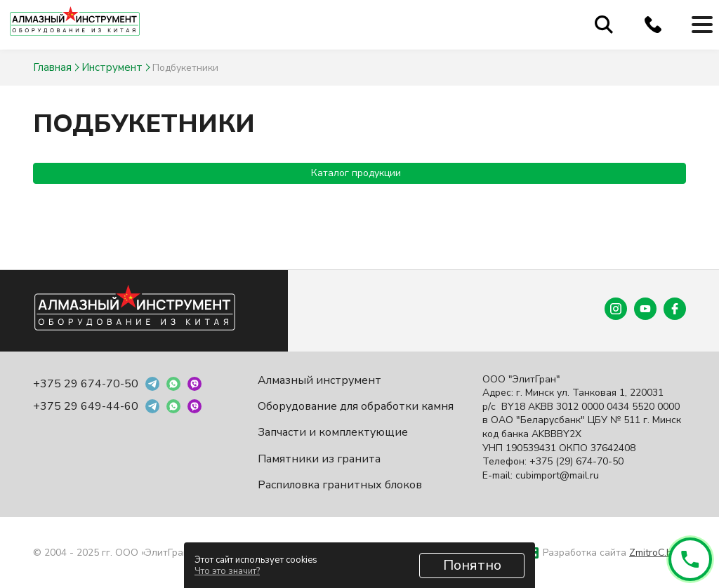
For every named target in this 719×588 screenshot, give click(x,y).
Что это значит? (227, 571)
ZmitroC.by (653, 553)
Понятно (472, 565)
